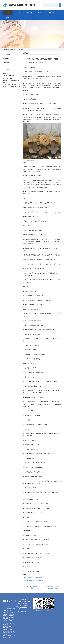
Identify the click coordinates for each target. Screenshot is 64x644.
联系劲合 (8, 18)
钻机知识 (20, 50)
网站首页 (8, 13)
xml (16, 608)
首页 (11, 50)
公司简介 (19, 13)
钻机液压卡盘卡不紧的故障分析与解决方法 (34, 578)
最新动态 (6, 59)
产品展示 (40, 13)
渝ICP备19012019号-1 (24, 611)
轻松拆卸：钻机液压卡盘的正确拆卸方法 (33, 581)
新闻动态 (30, 13)
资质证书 (51, 13)
